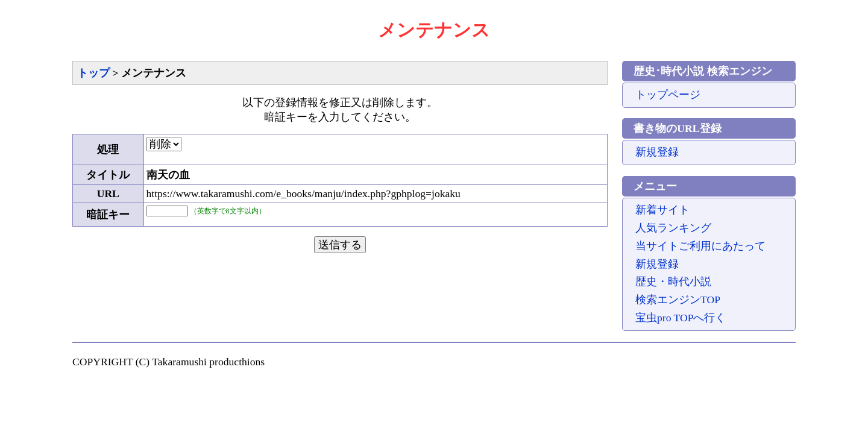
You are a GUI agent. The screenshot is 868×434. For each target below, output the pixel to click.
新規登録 (657, 152)
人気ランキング (673, 228)
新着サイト (662, 210)
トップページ (668, 95)
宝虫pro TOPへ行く (681, 318)
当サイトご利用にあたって (700, 246)
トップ (93, 73)
